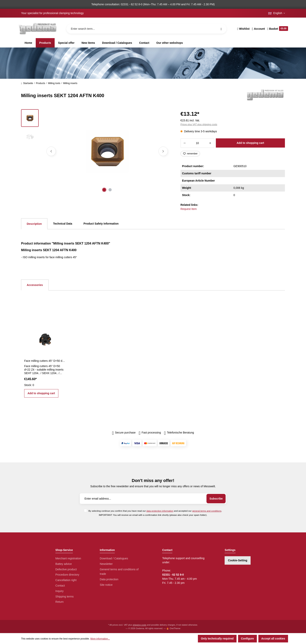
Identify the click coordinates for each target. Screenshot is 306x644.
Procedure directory (67, 575)
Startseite (27, 83)
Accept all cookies (273, 639)
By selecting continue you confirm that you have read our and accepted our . (155, 511)
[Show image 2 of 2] (110, 190)
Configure (247, 639)
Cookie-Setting (238, 560)
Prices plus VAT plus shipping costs (199, 125)
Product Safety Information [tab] (101, 224)
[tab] (34, 224)
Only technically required (217, 639)
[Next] (163, 151)
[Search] (221, 29)
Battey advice (64, 564)
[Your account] (258, 29)
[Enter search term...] (146, 29)
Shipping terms (64, 597)
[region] (96, 151)
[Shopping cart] (277, 29)
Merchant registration (68, 558)
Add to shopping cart (250, 143)
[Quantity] (197, 143)
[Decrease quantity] (185, 143)
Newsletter (106, 564)
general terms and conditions (207, 511)
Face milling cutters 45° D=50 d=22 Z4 (45, 361)
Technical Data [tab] (63, 224)
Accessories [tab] (35, 285)
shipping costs (140, 625)
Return (60, 602)
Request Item (189, 209)
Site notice (106, 585)
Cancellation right (66, 580)
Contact (60, 586)
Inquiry (60, 591)
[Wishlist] (243, 29)
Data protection (109, 579)
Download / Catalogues (114, 558)
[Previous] (51, 151)
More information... (100, 639)
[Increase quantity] (210, 143)
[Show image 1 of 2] (104, 190)
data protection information (160, 511)
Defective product (66, 569)
